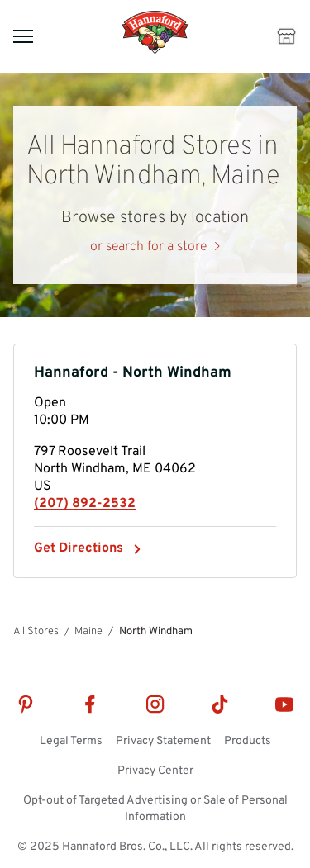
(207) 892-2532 (85, 504)
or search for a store (148, 247)
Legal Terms (71, 741)
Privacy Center (155, 771)
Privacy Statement (163, 741)
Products (248, 741)
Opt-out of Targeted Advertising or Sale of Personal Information (155, 809)
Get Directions (88, 548)
